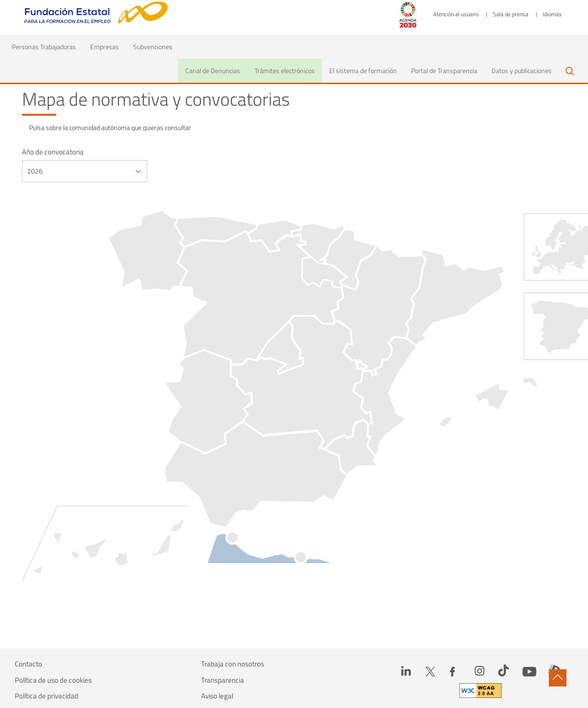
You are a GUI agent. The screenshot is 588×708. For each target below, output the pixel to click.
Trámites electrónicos (285, 71)
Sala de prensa (511, 14)
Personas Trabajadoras (48, 46)
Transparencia (223, 680)
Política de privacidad (47, 696)
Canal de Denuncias (213, 71)
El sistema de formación (363, 71)
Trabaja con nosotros (233, 664)
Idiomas (552, 14)
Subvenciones (153, 47)
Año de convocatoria (53, 152)
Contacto (28, 664)
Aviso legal (217, 696)
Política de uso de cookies (53, 680)
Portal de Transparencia (444, 71)
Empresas (105, 47)
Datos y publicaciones (522, 71)
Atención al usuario (456, 14)
